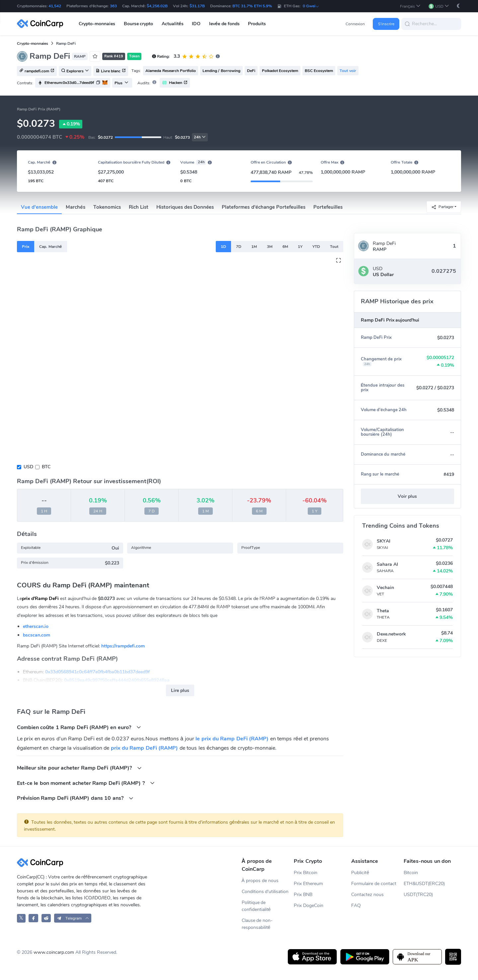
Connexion (355, 24)
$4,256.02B (157, 6)
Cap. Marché (50, 247)
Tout (334, 247)
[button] (410, 6)
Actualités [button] (173, 24)
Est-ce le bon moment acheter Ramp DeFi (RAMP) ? (86, 783)
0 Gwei (311, 6)
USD (28, 467)
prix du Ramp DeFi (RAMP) (145, 748)
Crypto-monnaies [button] (97, 24)
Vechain (385, 588)
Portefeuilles (328, 207)
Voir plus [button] (407, 496)
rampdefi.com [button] (37, 71)
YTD (316, 247)
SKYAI (384, 541)
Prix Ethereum (308, 884)
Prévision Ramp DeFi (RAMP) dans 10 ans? (75, 798)
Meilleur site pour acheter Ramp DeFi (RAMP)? (79, 768)
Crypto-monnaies (33, 43)
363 (113, 6)
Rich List (139, 207)
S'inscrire (386, 24)
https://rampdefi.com (123, 646)
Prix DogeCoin (309, 905)
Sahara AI (387, 564)
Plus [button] (121, 83)
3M (270, 247)
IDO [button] (196, 24)
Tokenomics (107, 207)
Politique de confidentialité (256, 906)
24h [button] (200, 137)
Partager (442, 207)
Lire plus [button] (180, 690)
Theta (383, 611)
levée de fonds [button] (224, 24)
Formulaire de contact (374, 884)
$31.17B (197, 6)
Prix (26, 247)
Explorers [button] (75, 71)
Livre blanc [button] (111, 71)
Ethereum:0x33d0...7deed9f (69, 83)
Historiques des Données (185, 207)
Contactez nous (367, 895)
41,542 (55, 6)
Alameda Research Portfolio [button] (171, 71)
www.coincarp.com (54, 952)
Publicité (360, 873)
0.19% (71, 124)
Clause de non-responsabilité (257, 924)
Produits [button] (257, 24)
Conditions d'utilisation (265, 892)
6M (285, 247)
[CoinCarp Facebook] (33, 918)
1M (254, 247)
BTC (46, 467)
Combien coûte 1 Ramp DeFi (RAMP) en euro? (79, 727)
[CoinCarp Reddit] (46, 918)
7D (239, 247)
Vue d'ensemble (39, 207)
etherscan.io (36, 626)
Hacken (175, 83)
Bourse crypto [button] (139, 24)
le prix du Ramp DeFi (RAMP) (232, 739)
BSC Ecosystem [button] (319, 71)
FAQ (356, 905)
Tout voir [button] (348, 71)
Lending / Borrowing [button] (221, 71)
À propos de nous (260, 881)
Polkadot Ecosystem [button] (280, 71)
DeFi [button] (251, 71)
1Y (300, 247)
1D (223, 247)
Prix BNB (303, 895)
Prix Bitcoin (306, 873)
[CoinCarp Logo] (42, 24)
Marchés (75, 207)
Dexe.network (391, 634)
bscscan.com (37, 635)
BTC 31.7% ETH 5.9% (252, 6)
